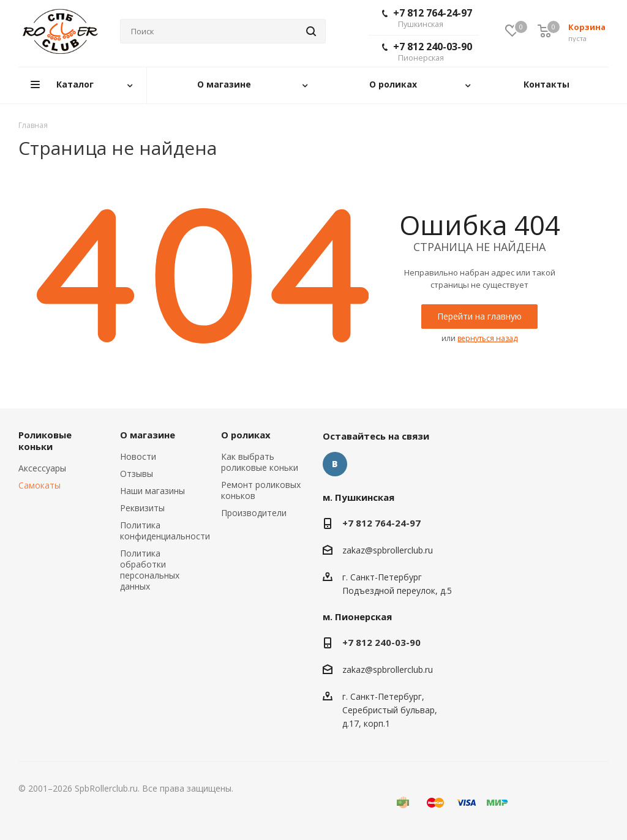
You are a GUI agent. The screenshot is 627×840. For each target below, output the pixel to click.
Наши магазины (152, 491)
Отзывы (137, 474)
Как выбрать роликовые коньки (260, 462)
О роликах (246, 435)
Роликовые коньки (45, 441)
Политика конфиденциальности (165, 531)
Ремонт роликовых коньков (261, 490)
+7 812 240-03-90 (427, 51)
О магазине (148, 435)
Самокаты (39, 485)
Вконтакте (335, 464)
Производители (254, 513)
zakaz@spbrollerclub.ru (388, 550)
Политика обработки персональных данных (150, 570)
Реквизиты (142, 508)
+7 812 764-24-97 (427, 18)
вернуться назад (487, 338)
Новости (138, 456)
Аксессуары (42, 468)
